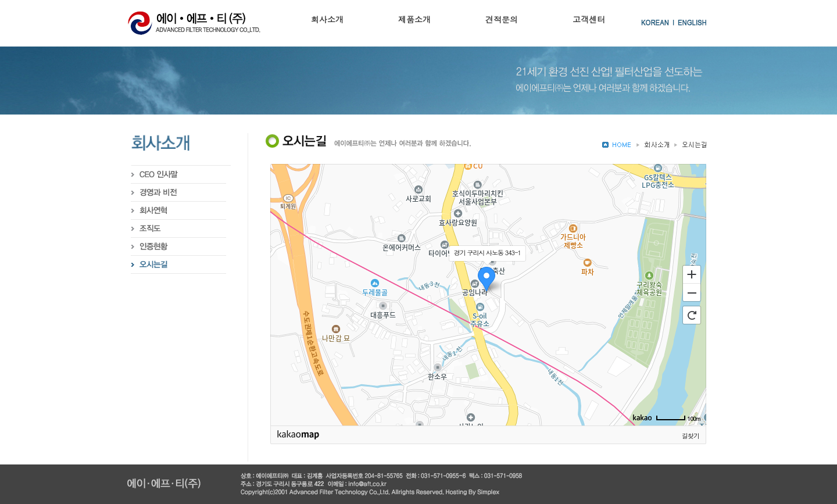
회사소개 (327, 19)
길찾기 (691, 436)
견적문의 (502, 19)
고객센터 (589, 19)
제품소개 (414, 19)
